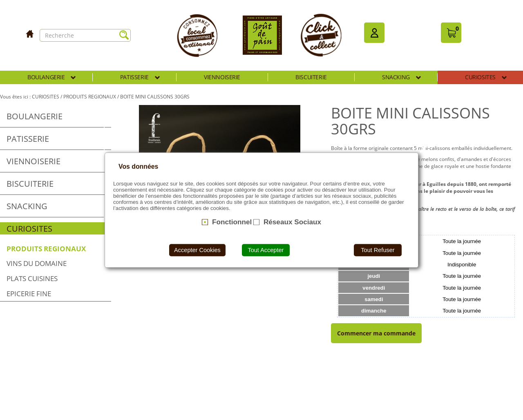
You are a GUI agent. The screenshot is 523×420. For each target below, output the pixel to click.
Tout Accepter (266, 250)
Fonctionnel (232, 222)
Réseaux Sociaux (292, 222)
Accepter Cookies (197, 250)
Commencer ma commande (376, 333)
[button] (374, 33)
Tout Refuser (378, 250)
